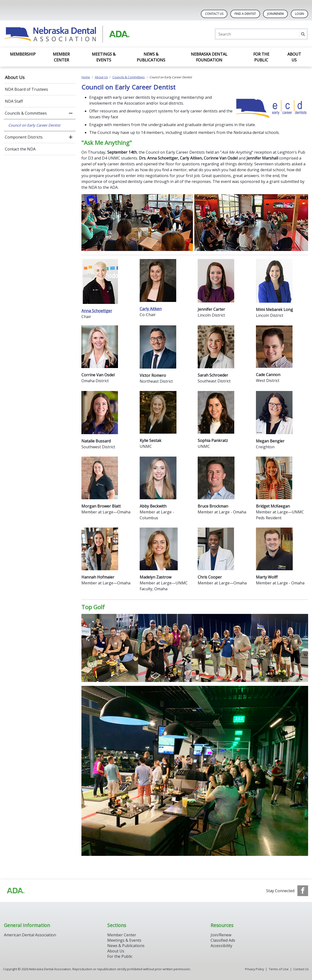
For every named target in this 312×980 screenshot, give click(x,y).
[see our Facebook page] (303, 891)
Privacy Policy (254, 969)
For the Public (261, 57)
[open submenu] (71, 137)
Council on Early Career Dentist (34, 125)
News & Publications (151, 57)
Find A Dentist (245, 14)
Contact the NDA (20, 149)
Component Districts (24, 137)
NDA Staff (14, 101)
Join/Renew (275, 14)
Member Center (61, 57)
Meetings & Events (104, 57)
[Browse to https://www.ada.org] (15, 891)
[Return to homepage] (67, 34)
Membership (23, 54)
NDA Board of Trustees (26, 89)
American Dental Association (30, 935)
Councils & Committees (26, 113)
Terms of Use (279, 969)
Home (86, 77)
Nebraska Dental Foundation (209, 57)
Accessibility (221, 946)
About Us (294, 57)
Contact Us (214, 14)
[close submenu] (71, 113)
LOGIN (299, 14)
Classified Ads (223, 940)
